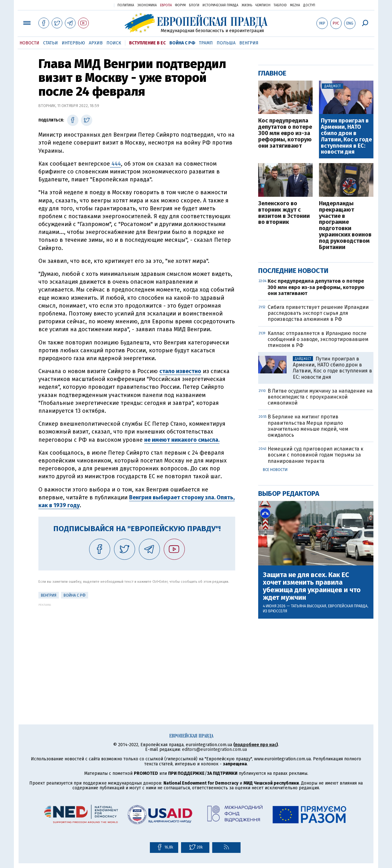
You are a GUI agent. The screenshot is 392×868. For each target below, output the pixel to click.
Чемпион (263, 5)
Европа (166, 5)
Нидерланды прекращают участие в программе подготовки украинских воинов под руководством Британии (345, 225)
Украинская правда (94, 5)
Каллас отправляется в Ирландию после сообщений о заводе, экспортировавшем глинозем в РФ (318, 339)
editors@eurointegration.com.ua (214, 749)
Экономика (147, 5)
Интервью (73, 43)
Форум (180, 5)
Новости (29, 43)
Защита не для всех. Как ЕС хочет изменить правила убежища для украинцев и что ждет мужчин (312, 586)
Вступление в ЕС (147, 43)
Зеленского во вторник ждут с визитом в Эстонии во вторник (284, 213)
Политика (126, 5)
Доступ (309, 5)
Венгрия (249, 43)
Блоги (194, 5)
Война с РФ (182, 43)
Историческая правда (220, 5)
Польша (226, 43)
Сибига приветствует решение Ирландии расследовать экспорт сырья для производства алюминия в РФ (318, 313)
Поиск (114, 43)
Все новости (275, 470)
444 (115, 164)
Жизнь (247, 5)
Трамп (206, 43)
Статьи (51, 43)
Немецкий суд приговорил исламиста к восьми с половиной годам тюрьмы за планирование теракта (315, 455)
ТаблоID (280, 5)
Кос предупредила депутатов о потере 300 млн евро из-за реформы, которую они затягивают (285, 133)
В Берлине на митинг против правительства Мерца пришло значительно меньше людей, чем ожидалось (308, 426)
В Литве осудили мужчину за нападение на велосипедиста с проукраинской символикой (320, 397)
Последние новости (293, 271)
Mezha (295, 5)
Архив (96, 43)
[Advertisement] (137, 650)
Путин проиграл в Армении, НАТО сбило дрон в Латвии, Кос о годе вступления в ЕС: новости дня (346, 136)
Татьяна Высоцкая (309, 606)
